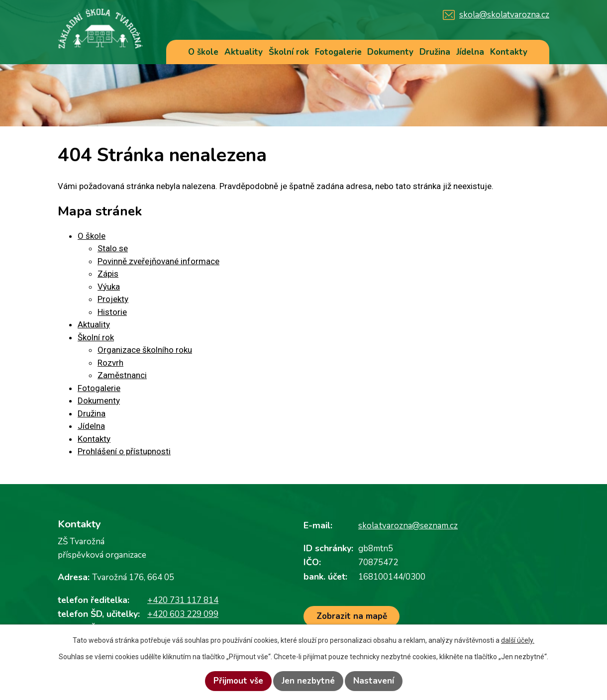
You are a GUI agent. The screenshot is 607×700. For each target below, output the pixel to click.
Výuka (109, 287)
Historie (112, 312)
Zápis (108, 274)
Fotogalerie (338, 52)
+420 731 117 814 (183, 600)
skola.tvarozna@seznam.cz (408, 526)
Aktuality (244, 52)
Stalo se (113, 248)
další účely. (518, 640)
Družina (435, 52)
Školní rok (289, 52)
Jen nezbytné (308, 681)
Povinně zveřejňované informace (158, 261)
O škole (203, 52)
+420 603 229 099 (183, 614)
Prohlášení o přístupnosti (124, 451)
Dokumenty (390, 52)
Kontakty (509, 52)
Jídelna (470, 52)
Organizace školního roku (145, 350)
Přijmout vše (238, 681)
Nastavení (374, 681)
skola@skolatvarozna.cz (504, 15)
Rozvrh (110, 363)
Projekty (113, 299)
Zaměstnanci (122, 375)
